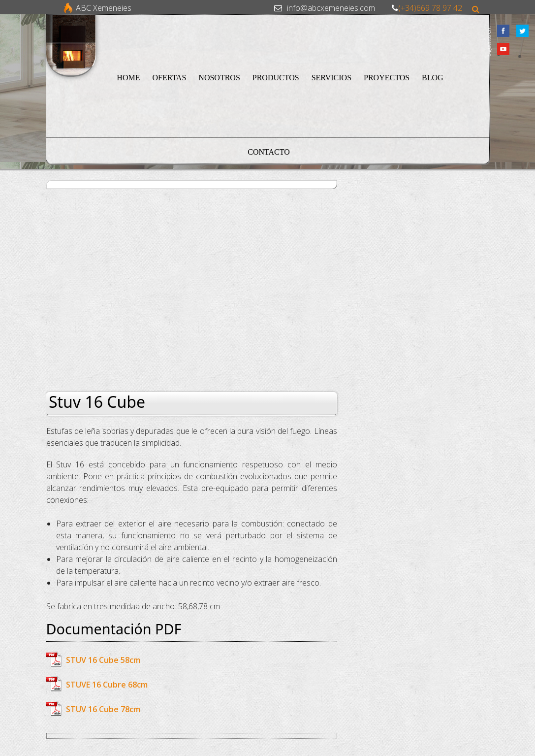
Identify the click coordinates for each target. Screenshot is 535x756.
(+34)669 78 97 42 (430, 8)
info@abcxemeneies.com (331, 8)
